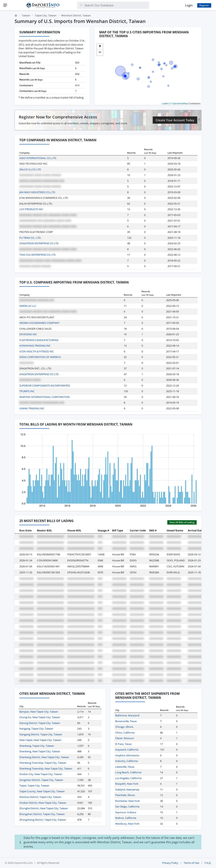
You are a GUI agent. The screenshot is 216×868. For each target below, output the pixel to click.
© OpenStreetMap (179, 103)
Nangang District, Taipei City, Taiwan (41, 734)
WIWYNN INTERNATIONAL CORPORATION (45, 397)
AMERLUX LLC (28, 306)
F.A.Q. (208, 863)
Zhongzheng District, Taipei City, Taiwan (43, 820)
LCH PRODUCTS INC (31, 209)
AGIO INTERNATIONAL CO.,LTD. (38, 158)
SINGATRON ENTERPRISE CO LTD (39, 243)
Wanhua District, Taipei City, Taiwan (40, 797)
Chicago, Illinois (124, 727)
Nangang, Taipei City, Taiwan (36, 729)
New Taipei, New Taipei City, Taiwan (40, 740)
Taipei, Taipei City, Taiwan (34, 785)
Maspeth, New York (127, 784)
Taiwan (26, 15)
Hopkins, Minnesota (127, 755)
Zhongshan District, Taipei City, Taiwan (42, 814)
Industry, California (126, 761)
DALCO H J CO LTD (30, 169)
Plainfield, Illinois (125, 795)
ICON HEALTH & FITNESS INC (37, 351)
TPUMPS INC (27, 391)
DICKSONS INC (28, 334)
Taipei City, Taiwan (46, 15)
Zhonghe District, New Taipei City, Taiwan (44, 808)
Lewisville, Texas (125, 767)
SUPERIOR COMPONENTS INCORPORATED (45, 386)
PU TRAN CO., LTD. (30, 238)
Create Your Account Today (175, 120)
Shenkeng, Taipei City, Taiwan (37, 746)
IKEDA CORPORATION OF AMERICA (40, 357)
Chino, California (125, 733)
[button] (100, 47)
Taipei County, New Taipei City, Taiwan (42, 791)
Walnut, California (126, 818)
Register (204, 5)
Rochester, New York (127, 801)
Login (189, 5)
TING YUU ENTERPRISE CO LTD (37, 255)
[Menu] (5, 5)
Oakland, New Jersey (127, 789)
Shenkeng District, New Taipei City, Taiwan (44, 757)
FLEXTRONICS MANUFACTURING (39, 340)
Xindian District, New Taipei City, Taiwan (43, 803)
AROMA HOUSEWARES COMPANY (39, 323)
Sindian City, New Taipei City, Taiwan (41, 774)
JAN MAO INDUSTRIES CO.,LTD (37, 192)
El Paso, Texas (123, 744)
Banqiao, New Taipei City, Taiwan (39, 712)
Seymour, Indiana (126, 812)
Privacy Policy (170, 863)
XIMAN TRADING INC (32, 408)
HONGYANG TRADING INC (35, 346)
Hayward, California (127, 750)
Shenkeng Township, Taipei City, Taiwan (43, 763)
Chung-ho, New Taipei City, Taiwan (40, 717)
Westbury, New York (127, 824)
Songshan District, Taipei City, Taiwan (41, 780)
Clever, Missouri (125, 738)
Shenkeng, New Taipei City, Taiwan (40, 751)
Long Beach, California (128, 772)
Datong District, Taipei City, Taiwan (40, 723)
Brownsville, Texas (126, 721)
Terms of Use (191, 863)
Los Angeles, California (128, 778)
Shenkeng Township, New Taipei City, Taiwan (46, 769)
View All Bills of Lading (182, 522)
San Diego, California (127, 806)
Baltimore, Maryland (127, 715)
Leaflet (165, 103)
